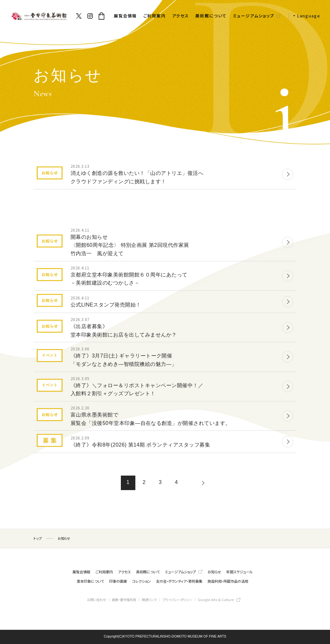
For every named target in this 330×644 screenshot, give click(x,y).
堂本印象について (90, 581)
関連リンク (149, 600)
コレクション (141, 581)
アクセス (180, 16)
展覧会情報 (125, 16)
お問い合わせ (97, 600)
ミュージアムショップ (254, 16)
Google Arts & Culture (216, 600)
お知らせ (214, 572)
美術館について (211, 16)
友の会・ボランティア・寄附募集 (179, 581)
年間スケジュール (239, 572)
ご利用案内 (155, 16)
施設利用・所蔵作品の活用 (228, 581)
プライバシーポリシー (177, 600)
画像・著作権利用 (124, 600)
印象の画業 (118, 581)
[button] (304, 16)
